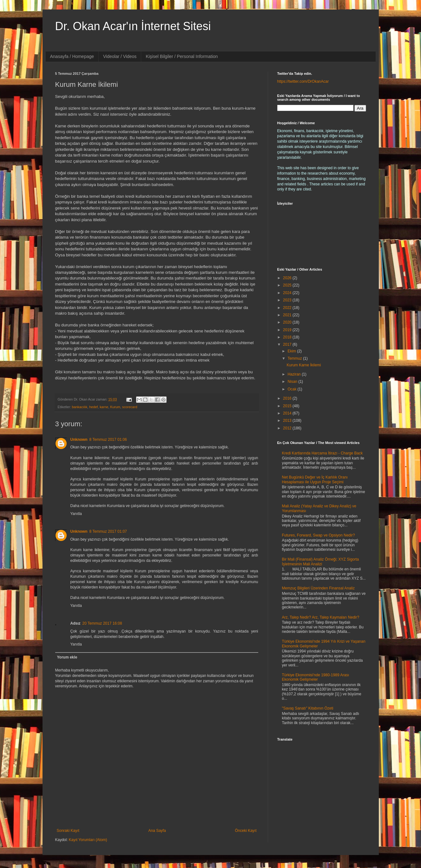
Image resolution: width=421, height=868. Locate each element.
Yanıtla (76, 514)
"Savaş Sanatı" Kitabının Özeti (308, 708)
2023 (288, 300)
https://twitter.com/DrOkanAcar (303, 81)
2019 (288, 330)
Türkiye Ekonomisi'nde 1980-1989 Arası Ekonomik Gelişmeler (316, 677)
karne (104, 407)
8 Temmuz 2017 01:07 (108, 531)
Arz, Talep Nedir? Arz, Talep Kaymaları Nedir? (321, 617)
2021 (288, 315)
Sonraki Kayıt (68, 831)
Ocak (292, 389)
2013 (288, 421)
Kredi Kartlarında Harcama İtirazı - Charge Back (322, 453)
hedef (93, 407)
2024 (288, 293)
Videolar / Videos (120, 56)
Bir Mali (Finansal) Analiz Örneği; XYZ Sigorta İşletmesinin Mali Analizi (321, 562)
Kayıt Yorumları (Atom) (88, 840)
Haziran (295, 374)
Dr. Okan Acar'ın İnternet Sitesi (133, 26)
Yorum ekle (67, 657)
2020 (288, 322)
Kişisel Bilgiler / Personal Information (182, 56)
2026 (288, 278)
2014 (288, 413)
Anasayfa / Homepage (72, 56)
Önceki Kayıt (246, 831)
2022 (288, 308)
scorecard (130, 407)
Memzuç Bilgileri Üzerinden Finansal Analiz (318, 588)
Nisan (293, 382)
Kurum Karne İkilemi (304, 365)
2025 (288, 285)
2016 (288, 398)
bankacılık (80, 407)
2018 (288, 337)
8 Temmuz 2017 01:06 (108, 440)
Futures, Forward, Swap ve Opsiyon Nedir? (319, 535)
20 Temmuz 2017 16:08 (102, 623)
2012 (288, 428)
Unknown (79, 440)
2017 (288, 344)
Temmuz (295, 358)
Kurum (115, 407)
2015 (288, 406)
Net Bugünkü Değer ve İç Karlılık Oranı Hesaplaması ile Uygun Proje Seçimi (315, 479)
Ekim (292, 351)
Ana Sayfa (157, 831)
